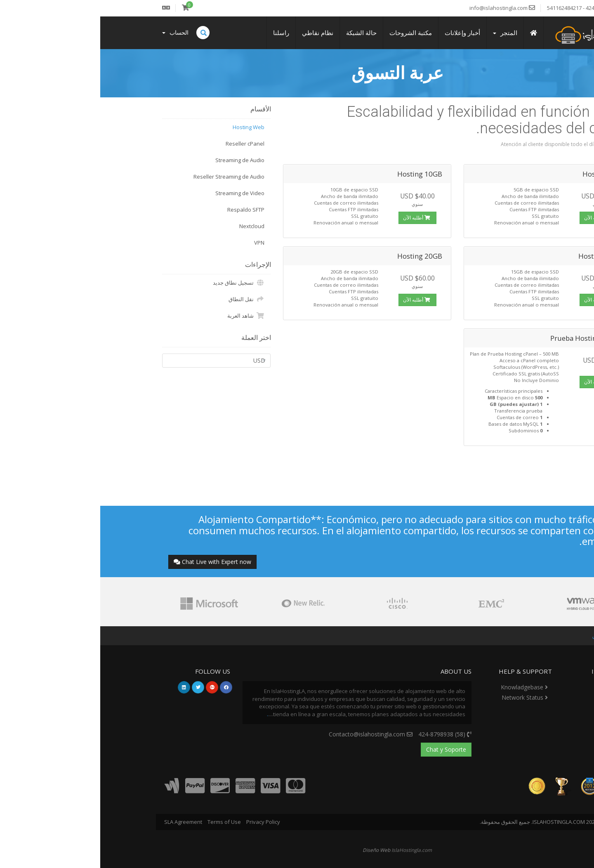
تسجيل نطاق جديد (138, 283)
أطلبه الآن (497, 218)
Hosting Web (148, 127)
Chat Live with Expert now (112, 562)
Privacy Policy (163, 822)
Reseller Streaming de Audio (129, 177)
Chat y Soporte (346, 749)
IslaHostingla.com (311, 850)
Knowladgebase (424, 687)
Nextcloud (152, 226)
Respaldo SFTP (146, 210)
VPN (159, 243)
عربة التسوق (505, 636)
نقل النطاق (146, 299)
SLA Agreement (83, 822)
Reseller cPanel (145, 144)
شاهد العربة (146, 316)
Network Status (424, 697)
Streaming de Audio (140, 160)
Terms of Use (124, 822)
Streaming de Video (140, 193)
